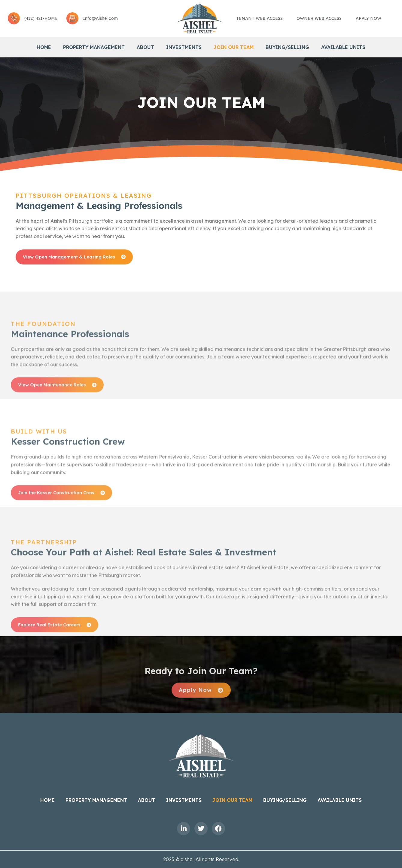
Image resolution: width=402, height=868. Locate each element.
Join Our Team (234, 47)
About (145, 47)
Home (44, 47)
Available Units (343, 47)
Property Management (94, 47)
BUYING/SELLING (287, 47)
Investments (184, 47)
